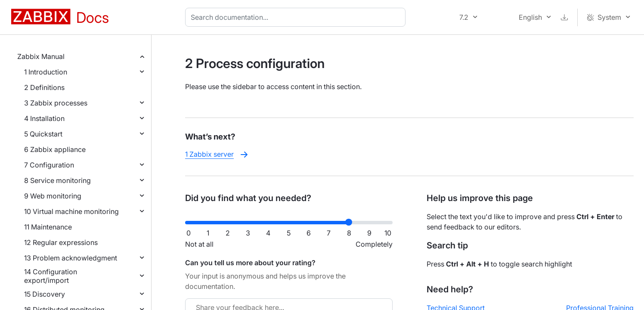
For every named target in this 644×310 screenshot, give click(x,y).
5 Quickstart (43, 134)
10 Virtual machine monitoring (71, 211)
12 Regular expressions (61, 242)
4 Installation (44, 118)
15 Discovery (45, 294)
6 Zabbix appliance (55, 149)
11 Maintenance (48, 227)
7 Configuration (49, 165)
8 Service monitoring (57, 180)
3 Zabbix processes (56, 103)
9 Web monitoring (53, 196)
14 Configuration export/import (51, 276)
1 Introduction (46, 72)
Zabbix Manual (41, 56)
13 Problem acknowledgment (71, 258)
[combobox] (297, 17)
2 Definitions (44, 87)
